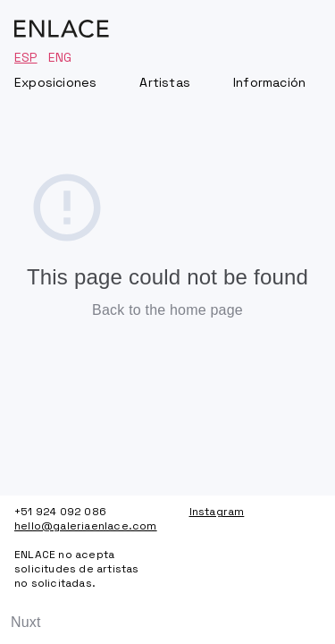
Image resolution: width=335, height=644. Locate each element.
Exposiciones (55, 82)
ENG (60, 57)
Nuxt (26, 622)
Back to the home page (167, 310)
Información (269, 82)
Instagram (217, 512)
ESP (26, 57)
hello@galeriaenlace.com (80, 526)
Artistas (165, 82)
